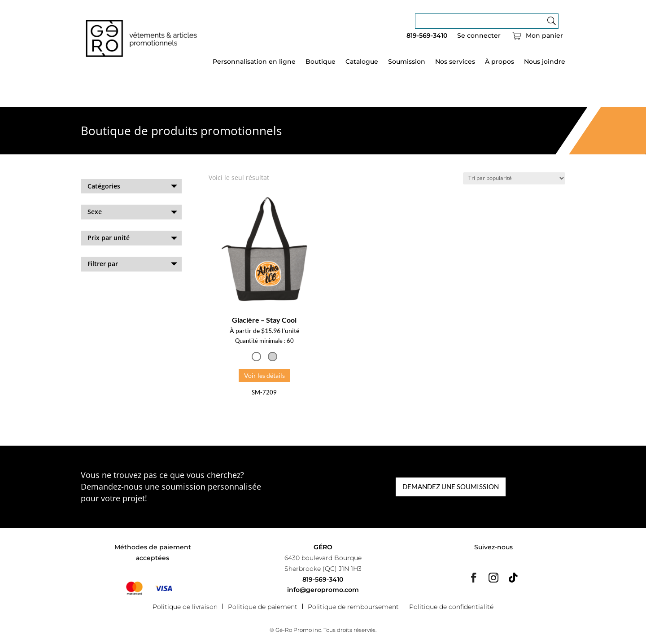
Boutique (321, 62)
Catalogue (362, 62)
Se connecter (479, 36)
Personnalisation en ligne (254, 62)
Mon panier (544, 36)
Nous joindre (545, 62)
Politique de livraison (185, 606)
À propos (500, 62)
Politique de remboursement (353, 606)
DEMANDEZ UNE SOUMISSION (451, 486)
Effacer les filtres (106, 288)
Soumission (407, 62)
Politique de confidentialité (451, 606)
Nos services (455, 62)
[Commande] (514, 178)
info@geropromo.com (323, 590)
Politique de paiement (263, 606)
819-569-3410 (427, 36)
